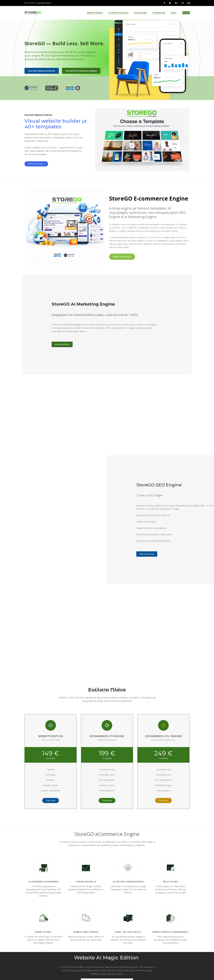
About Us (113, 945)
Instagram (170, 948)
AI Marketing (143, 952)
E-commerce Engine (146, 948)
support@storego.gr (44, 3)
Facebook (170, 945)
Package (113, 948)
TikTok (168, 952)
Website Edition (144, 945)
